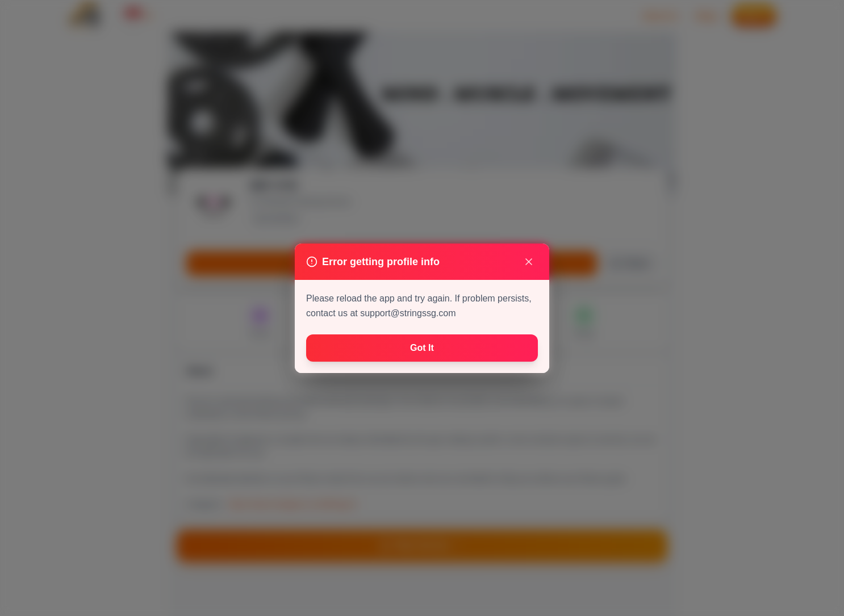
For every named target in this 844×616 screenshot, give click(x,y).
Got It (422, 348)
